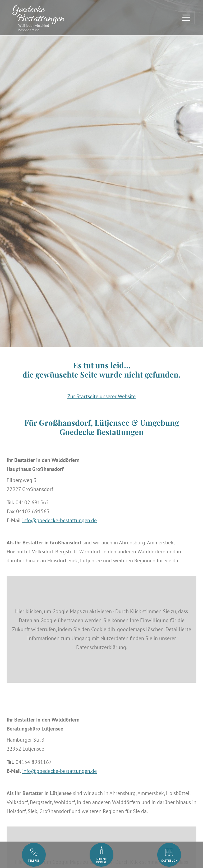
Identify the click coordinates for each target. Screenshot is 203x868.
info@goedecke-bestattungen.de (59, 520)
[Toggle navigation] (186, 18)
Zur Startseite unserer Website (101, 396)
